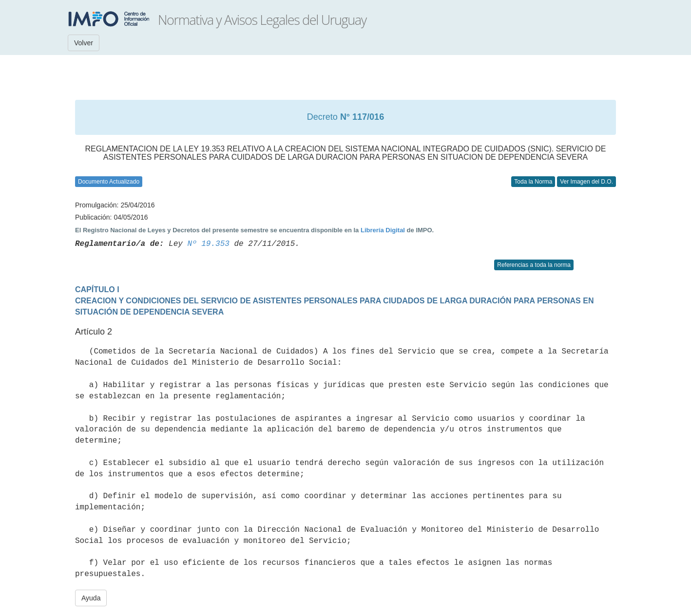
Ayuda (91, 598)
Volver (84, 43)
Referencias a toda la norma (534, 265)
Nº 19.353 (208, 244)
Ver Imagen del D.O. (586, 182)
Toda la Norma (533, 182)
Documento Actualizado (109, 182)
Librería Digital (383, 230)
